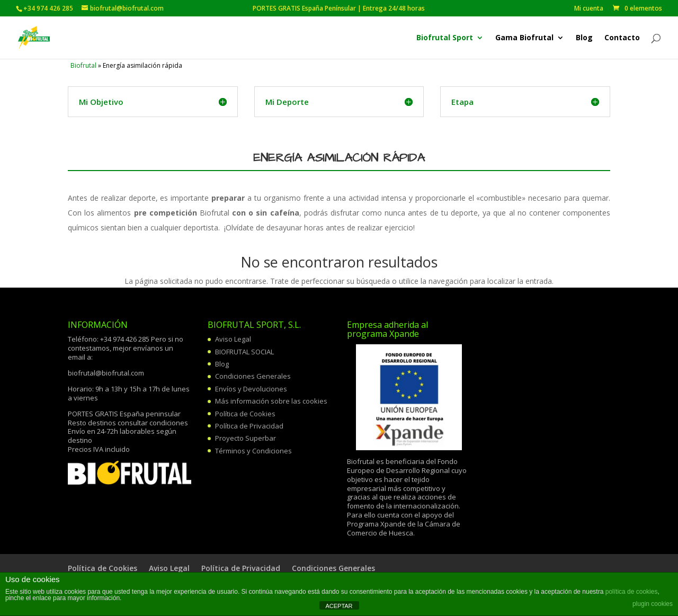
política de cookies (632, 592)
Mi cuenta (589, 9)
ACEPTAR (339, 606)
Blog (584, 38)
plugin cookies (653, 604)
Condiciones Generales (253, 376)
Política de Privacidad (249, 426)
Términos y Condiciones (253, 451)
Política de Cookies (245, 414)
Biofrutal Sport (445, 38)
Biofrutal (83, 65)
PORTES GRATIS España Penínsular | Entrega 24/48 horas (409, 9)
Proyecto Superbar (246, 438)
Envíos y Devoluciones (251, 389)
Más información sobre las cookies (271, 401)
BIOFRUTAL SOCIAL (244, 352)
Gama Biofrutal (524, 38)
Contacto (622, 38)
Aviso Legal (233, 339)
